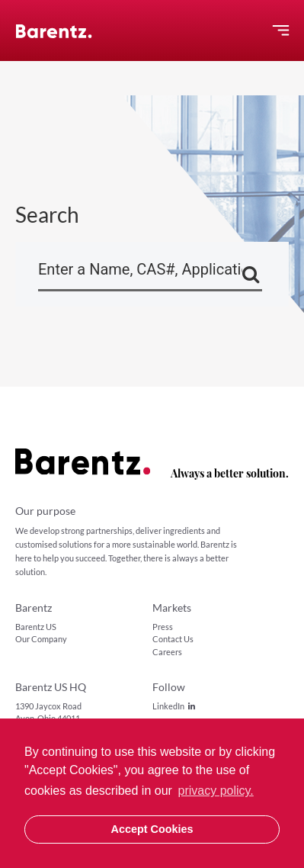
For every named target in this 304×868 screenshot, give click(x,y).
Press (163, 627)
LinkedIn (174, 706)
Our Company (41, 639)
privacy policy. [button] (216, 791)
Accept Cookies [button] (152, 829)
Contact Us (173, 639)
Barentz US (36, 627)
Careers (167, 652)
